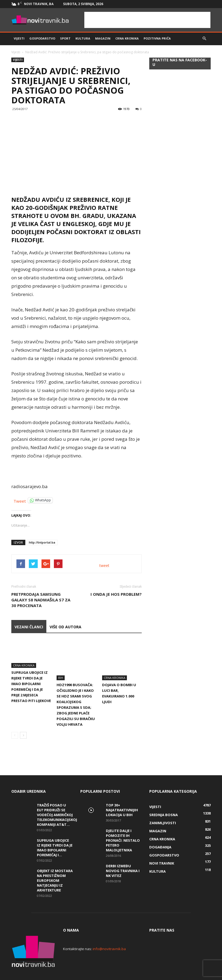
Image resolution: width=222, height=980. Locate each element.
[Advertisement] (147, 20)
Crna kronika (127, 38)
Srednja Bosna (164, 802)
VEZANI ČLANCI (29, 627)
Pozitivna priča (157, 38)
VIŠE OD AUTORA (65, 627)
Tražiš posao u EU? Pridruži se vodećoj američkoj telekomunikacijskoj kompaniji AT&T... (57, 802)
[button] (204, 38)
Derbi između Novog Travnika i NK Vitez (123, 858)
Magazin (103, 38)
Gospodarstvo (42, 38)
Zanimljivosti (163, 810)
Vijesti (19, 38)
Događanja (160, 835)
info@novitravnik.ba (109, 936)
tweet (104, 565)
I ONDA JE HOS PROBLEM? (116, 594)
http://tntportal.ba (42, 542)
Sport (65, 38)
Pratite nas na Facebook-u (180, 62)
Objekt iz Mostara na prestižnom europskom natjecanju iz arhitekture (55, 868)
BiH (61, 665)
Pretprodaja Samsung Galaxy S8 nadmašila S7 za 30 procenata (41, 600)
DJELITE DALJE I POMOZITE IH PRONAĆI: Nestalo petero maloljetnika (123, 828)
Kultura (83, 38)
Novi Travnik (162, 851)
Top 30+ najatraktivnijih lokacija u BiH (122, 798)
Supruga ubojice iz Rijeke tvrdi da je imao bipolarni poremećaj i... (55, 835)
